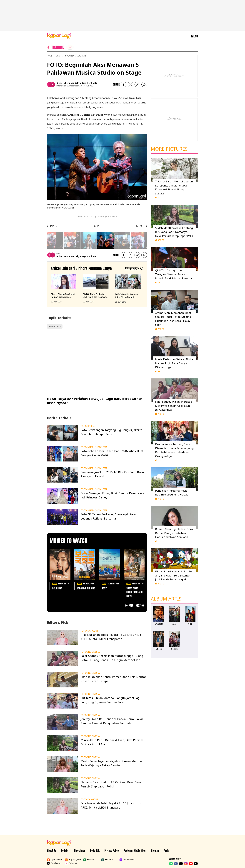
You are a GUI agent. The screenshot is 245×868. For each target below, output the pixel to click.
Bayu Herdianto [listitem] (89, 83)
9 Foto (160, 371)
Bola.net (89, 860)
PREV (54, 226)
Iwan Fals (82, 56)
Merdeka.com (127, 860)
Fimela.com (54, 863)
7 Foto (160, 198)
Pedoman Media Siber (135, 851)
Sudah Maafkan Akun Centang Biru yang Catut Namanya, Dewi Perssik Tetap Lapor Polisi (174, 232)
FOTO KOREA (88, 426)
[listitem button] (137, 84)
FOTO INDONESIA (90, 652)
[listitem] (70, 47)
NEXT (140, 226)
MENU (195, 36)
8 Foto (160, 240)
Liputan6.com (55, 860)
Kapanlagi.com (74, 860)
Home (50, 56)
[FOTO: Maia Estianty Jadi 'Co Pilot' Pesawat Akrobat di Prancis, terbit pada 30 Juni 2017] (96, 289)
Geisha (159, 649)
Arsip (167, 851)
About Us (52, 851)
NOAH (174, 624)
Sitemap (155, 851)
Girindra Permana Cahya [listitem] (69, 83)
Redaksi (65, 851)
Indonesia (69, 56)
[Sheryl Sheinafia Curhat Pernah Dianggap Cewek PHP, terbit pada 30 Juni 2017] (64, 289)
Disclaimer (80, 851)
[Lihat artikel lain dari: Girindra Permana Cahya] (134, 268)
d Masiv (174, 649)
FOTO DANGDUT (89, 631)
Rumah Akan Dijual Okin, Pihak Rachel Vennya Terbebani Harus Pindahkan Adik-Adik (174, 533)
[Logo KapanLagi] (59, 36)
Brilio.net (71, 863)
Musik (58, 56)
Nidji (190, 624)
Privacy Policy (112, 851)
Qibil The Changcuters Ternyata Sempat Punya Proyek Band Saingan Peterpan (174, 274)
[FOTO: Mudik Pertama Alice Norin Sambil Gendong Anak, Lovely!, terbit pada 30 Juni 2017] (128, 289)
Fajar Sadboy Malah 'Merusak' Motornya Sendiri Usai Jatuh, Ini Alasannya (174, 406)
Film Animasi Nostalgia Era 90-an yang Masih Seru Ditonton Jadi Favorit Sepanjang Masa (174, 575)
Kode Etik (95, 851)
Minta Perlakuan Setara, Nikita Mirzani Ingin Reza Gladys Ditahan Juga (174, 363)
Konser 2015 (55, 326)
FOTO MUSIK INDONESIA (94, 447)
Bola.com (107, 860)
